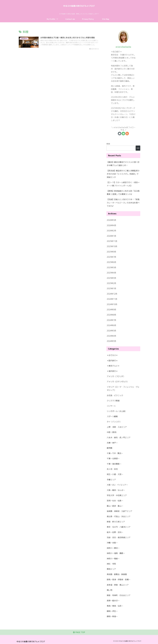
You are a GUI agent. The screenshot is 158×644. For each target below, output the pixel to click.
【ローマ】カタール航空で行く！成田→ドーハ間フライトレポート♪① (123, 184)
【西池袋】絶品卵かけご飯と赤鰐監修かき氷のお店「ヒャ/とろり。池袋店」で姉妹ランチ (123, 174)
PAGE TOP (79, 632)
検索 (108, 144)
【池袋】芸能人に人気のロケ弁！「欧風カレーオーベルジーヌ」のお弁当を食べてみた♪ (123, 203)
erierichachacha (123, 47)
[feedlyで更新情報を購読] (123, 133)
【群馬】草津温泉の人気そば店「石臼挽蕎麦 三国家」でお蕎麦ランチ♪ (123, 192)
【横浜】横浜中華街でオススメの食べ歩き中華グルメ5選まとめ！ (123, 164)
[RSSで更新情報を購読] (127, 133)
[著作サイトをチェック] (120, 133)
